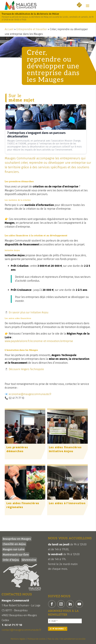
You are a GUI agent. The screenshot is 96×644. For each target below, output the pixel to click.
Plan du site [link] (53, 639)
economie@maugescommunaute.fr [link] (30, 394)
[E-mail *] (65, 621)
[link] (21, 5)
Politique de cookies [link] (37, 639)
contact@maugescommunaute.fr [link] (21, 630)
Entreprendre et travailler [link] (32, 29)
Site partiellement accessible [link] (73, 639)
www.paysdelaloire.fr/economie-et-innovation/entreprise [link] (39, 341)
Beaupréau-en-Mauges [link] (17, 539)
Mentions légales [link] (18, 639)
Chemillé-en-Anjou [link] (14, 544)
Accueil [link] (9, 29)
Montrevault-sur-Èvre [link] (16, 555)
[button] (88, 6)
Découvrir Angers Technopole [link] (26, 369)
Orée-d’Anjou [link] (11, 560)
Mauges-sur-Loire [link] (14, 549)
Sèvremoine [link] (29, 560)
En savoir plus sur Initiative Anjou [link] (29, 312)
